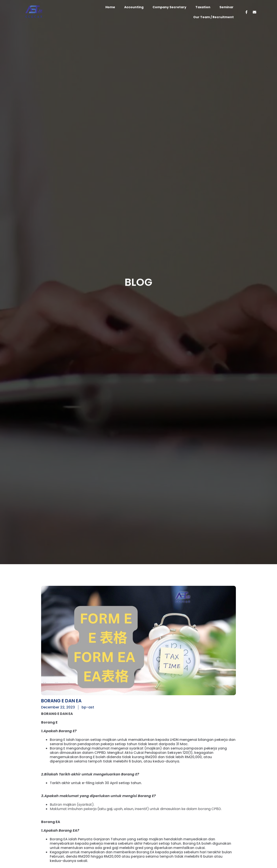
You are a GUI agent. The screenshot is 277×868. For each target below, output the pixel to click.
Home (110, 7)
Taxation (203, 7)
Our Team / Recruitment (213, 17)
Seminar (226, 7)
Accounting (134, 7)
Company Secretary (169, 7)
